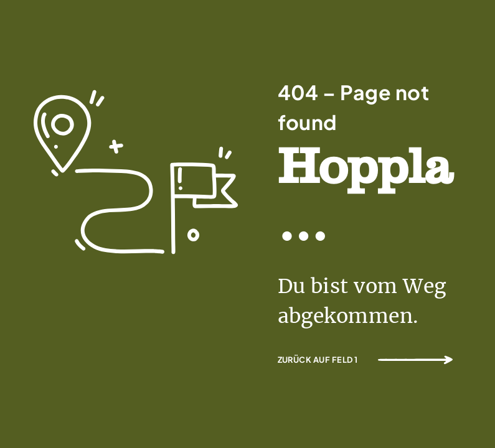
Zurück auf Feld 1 (318, 360)
